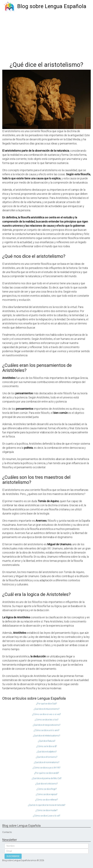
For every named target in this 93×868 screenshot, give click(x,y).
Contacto (7, 832)
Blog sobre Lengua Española (52, 6)
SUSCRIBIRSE (13, 856)
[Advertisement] (47, 36)
